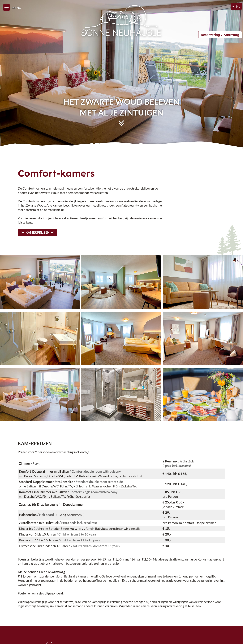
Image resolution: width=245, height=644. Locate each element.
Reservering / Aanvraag (220, 35)
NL (238, 6)
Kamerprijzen (38, 232)
